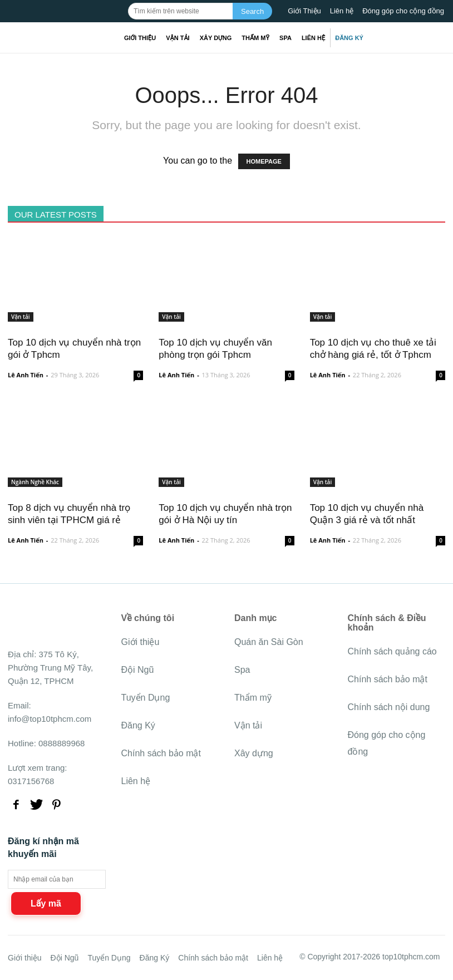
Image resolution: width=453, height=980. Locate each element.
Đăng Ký (349, 38)
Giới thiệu (140, 38)
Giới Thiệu (304, 11)
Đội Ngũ (138, 670)
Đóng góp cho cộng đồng (403, 11)
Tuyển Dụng (146, 698)
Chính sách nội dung (389, 707)
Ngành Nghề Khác (35, 482)
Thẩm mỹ (255, 38)
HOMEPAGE (264, 161)
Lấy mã (46, 903)
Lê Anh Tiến (26, 375)
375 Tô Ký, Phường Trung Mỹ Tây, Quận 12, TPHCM (50, 668)
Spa (285, 38)
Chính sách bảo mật (161, 753)
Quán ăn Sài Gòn (269, 642)
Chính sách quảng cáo (392, 651)
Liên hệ (342, 11)
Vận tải (178, 38)
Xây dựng (216, 38)
